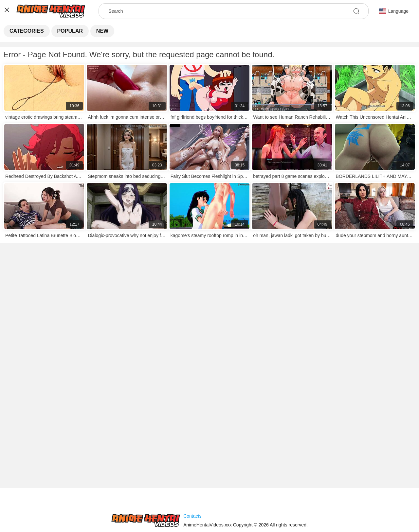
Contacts (192, 516)
